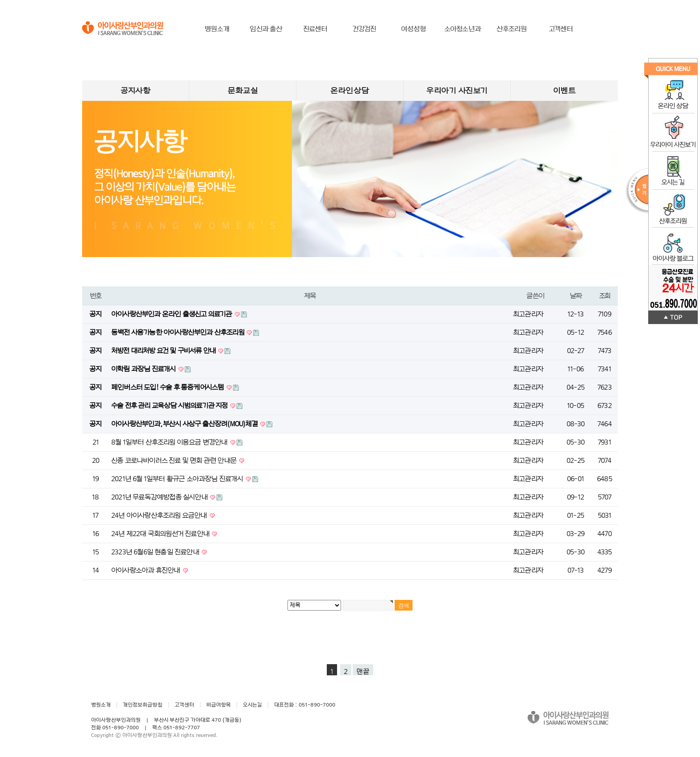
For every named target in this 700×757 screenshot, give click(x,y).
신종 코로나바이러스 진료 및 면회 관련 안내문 (175, 461)
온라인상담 (350, 91)
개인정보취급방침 (143, 705)
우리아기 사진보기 (457, 91)
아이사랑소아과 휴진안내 (146, 570)
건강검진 (365, 29)
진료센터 (315, 29)
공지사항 (135, 91)
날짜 (576, 296)
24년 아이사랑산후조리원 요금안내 (160, 516)
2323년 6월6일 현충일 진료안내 (156, 552)
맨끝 (363, 672)
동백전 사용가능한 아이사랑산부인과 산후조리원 (178, 333)
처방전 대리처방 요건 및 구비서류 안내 (164, 351)
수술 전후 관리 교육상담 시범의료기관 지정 (170, 406)
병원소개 (217, 29)
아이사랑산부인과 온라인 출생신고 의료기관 (172, 314)
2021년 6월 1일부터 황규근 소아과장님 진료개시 (178, 479)
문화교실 (243, 91)
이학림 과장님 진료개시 (144, 369)
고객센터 (561, 29)
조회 (605, 296)
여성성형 (414, 29)
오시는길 (252, 705)
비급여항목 (219, 705)
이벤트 (565, 91)
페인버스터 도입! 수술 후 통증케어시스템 (168, 387)
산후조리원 (512, 29)
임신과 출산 (266, 29)
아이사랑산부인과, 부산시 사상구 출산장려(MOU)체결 (185, 424)
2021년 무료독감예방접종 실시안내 (160, 497)
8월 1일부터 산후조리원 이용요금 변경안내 (170, 442)
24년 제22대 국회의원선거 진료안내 (161, 534)
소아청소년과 (462, 29)
